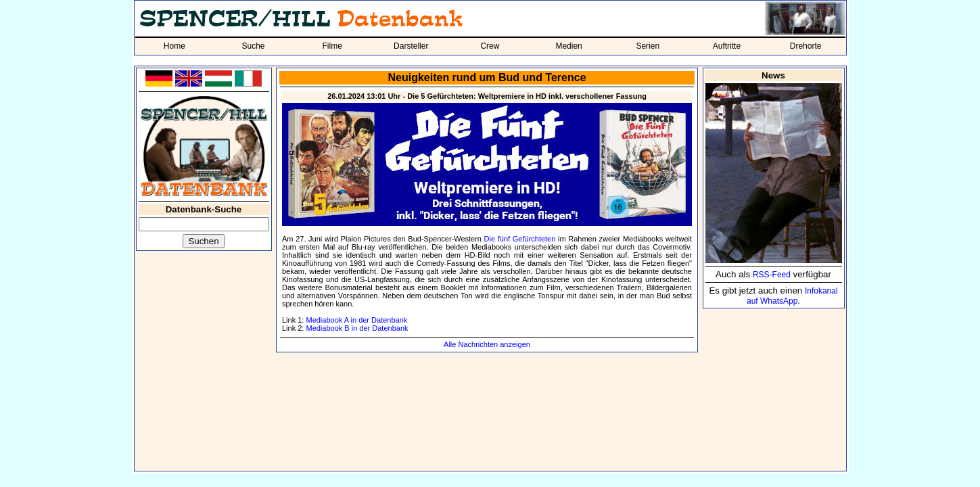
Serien (648, 46)
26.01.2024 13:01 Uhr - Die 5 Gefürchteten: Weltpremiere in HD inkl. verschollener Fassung (487, 96)
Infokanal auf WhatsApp (792, 296)
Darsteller (411, 46)
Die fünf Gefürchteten (520, 239)
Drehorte (806, 46)
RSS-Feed (772, 275)
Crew (490, 46)
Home (174, 46)
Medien (568, 46)
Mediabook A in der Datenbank (356, 320)
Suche (253, 46)
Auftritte (727, 46)
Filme (332, 46)
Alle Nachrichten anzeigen (487, 344)
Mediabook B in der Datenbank (357, 328)
